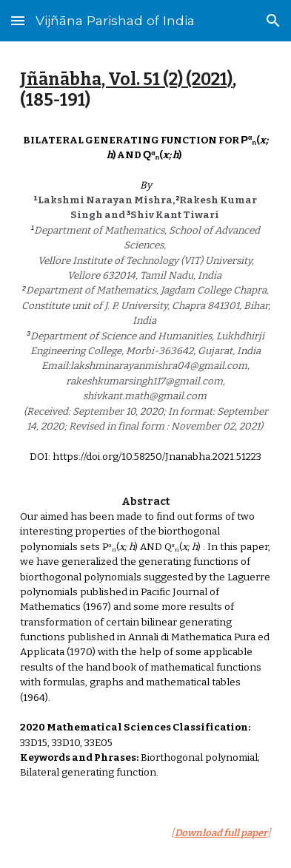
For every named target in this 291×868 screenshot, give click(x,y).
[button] (18, 20)
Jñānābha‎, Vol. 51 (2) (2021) (126, 79)
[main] (145, 91)
